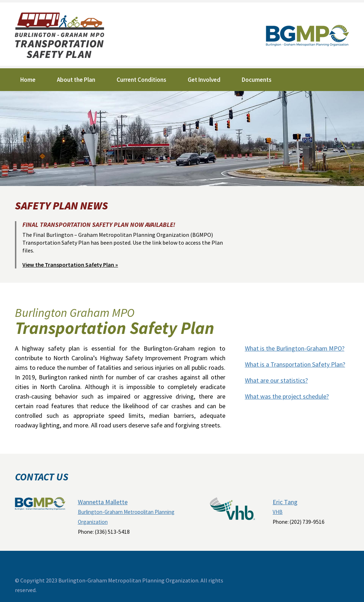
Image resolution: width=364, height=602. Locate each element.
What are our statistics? (276, 380)
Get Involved (204, 80)
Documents (257, 80)
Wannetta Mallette (103, 502)
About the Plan (76, 80)
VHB (278, 512)
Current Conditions (141, 80)
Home (28, 80)
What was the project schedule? (287, 396)
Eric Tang (285, 502)
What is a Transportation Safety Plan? (295, 364)
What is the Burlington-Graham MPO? (295, 348)
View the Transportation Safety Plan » (70, 265)
